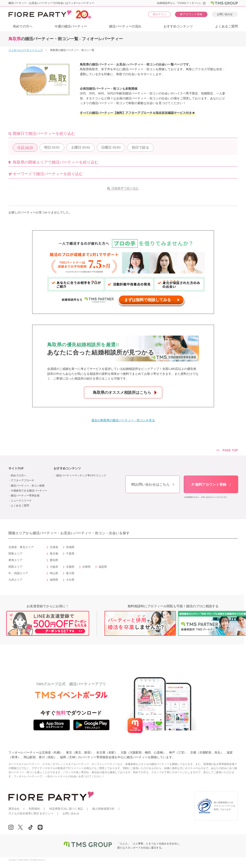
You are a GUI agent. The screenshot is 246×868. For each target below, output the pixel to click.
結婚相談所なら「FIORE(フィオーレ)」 (181, 3)
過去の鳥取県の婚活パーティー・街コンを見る (123, 420)
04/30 (25, 147)
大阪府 (54, 567)
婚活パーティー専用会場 (25, 496)
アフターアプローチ (23, 480)
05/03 (111, 147)
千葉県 (70, 554)
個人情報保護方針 (103, 809)
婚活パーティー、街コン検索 (28, 486)
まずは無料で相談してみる (148, 300)
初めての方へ (23, 26)
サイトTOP (16, 468)
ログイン (159, 14)
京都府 (70, 567)
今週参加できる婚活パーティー (29, 491)
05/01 (52, 147)
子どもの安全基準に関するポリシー (31, 813)
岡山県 (54, 573)
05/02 (80, 147)
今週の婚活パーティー (71, 26)
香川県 (70, 573)
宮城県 (70, 547)
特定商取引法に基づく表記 (66, 809)
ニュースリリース (21, 501)
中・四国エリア (18, 573)
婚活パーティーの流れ (125, 26)
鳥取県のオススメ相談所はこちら (122, 393)
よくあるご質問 (226, 26)
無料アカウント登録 (209, 484)
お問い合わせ (225, 14)
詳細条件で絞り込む (125, 188)
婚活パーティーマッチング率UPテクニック (81, 475)
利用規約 (34, 809)
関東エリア (15, 554)
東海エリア (15, 560)
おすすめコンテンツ (178, 26)
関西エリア (15, 567)
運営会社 (14, 809)
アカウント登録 (191, 14)
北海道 (54, 547)
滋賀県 (103, 567)
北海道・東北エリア (21, 547)
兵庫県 (86, 567)
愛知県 (54, 560)
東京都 (54, 554)
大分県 (70, 580)
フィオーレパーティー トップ (26, 50)
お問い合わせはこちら (150, 484)
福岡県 (54, 580)
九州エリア (15, 580)
